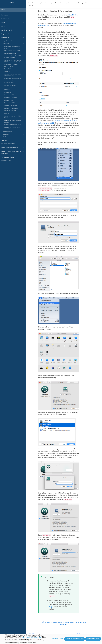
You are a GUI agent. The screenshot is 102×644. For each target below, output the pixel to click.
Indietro (32, 633)
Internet (13, 26)
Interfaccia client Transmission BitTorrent (13, 89)
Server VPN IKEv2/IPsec (11, 105)
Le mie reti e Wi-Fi (13, 30)
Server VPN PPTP (9, 95)
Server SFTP (8, 69)
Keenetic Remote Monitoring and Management (13, 152)
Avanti (78, 633)
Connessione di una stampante (13, 78)
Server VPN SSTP (9, 100)
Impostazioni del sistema (14, 41)
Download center (6, 161)
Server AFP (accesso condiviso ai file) (13, 117)
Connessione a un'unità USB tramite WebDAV (12, 65)
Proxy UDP (7, 113)
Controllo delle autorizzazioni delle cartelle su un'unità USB (12, 50)
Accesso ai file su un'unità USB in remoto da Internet (13, 57)
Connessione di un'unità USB (12, 46)
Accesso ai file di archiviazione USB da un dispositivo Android (13, 61)
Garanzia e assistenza (13, 157)
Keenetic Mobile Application (13, 148)
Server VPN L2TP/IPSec (11, 98)
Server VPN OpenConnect (11, 108)
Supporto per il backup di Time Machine (13, 121)
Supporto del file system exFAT (13, 125)
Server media (8, 92)
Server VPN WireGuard (10, 111)
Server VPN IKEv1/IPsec (11, 103)
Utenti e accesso (14, 132)
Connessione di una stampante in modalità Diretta (13, 82)
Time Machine (73, 15)
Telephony (13, 140)
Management (13, 38)
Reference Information (13, 144)
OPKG (14, 137)
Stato (13, 23)
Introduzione (13, 19)
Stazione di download (10, 85)
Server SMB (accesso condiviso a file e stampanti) (13, 75)
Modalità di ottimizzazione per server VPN (12, 128)
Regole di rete (13, 34)
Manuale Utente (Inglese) (36, 3)
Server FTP (7, 71)
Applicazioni (14, 44)
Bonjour (51, 607)
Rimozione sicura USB (10, 53)
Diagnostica (14, 134)
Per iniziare (5, 15)
